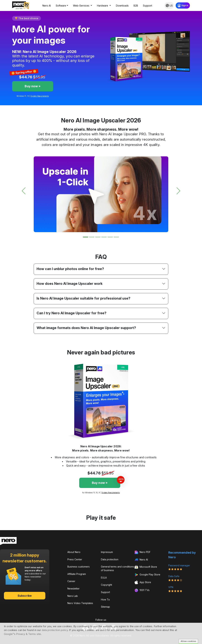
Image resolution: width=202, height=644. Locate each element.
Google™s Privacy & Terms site (22, 634)
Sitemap (105, 607)
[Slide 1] (86, 237)
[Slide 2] (92, 237)
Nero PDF (143, 552)
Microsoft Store (146, 567)
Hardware (103, 6)
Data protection (110, 559)
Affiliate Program (77, 574)
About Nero (74, 552)
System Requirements (40, 96)
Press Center (75, 559)
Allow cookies (188, 641)
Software (61, 6)
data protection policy (55, 630)
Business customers (79, 567)
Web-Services (82, 6)
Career (71, 581)
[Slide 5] (110, 237)
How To (105, 600)
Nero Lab (73, 596)
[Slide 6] (116, 237)
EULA (104, 578)
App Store (143, 582)
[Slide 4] (104, 237)
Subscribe (25, 596)
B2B (136, 6)
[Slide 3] (98, 237)
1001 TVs (142, 590)
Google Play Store (147, 575)
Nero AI (47, 6)
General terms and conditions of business (117, 568)
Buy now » (33, 86)
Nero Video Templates (80, 603)
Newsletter (73, 589)
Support (148, 6)
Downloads (122, 6)
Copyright (106, 585)
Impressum (107, 552)
